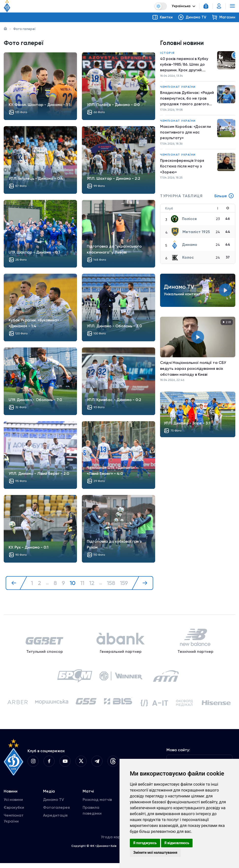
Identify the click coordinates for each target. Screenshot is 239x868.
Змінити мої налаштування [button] (155, 853)
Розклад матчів (97, 804)
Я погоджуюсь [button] (145, 843)
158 (111, 583)
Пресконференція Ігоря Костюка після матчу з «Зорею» (182, 169)
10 (72, 583)
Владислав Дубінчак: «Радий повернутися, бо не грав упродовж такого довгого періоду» (186, 100)
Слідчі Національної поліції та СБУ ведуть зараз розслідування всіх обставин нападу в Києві (193, 372)
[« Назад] (16, 583)
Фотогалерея (56, 812)
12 (92, 583)
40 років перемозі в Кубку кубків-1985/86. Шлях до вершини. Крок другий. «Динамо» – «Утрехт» (184, 65)
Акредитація (55, 820)
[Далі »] (143, 583)
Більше (224, 199)
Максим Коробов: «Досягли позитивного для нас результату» (186, 134)
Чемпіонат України (178, 88)
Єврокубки (14, 812)
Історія (167, 53)
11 (82, 583)
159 (124, 583)
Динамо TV (53, 804)
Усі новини (13, 804)
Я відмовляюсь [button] (177, 843)
